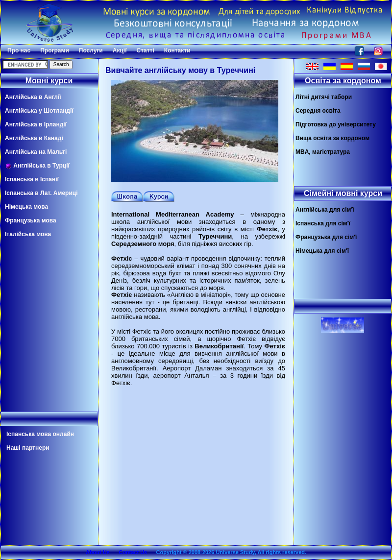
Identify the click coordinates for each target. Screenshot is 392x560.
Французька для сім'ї (326, 237)
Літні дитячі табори (324, 97)
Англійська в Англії (33, 97)
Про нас (19, 50)
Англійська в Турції (37, 166)
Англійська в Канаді (34, 138)
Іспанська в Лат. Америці (41, 193)
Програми (55, 50)
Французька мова (31, 220)
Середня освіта (318, 111)
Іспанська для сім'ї (323, 223)
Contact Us (133, 552)
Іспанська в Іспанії (32, 179)
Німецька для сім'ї (322, 251)
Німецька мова (26, 207)
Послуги (91, 50)
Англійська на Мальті (36, 152)
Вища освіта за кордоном (332, 138)
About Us (98, 552)
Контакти (177, 50)
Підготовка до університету (336, 124)
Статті (146, 50)
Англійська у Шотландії (39, 111)
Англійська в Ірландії (36, 124)
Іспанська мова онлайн (40, 434)
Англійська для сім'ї (325, 210)
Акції (120, 50)
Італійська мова (28, 234)
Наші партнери (28, 448)
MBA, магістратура (323, 152)
